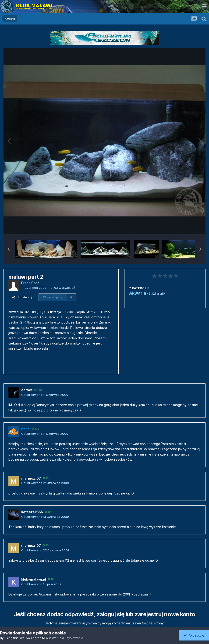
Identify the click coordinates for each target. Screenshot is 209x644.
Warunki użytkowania (67, 638)
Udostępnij (22, 297)
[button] (9, 249)
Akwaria (138, 293)
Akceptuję (194, 635)
